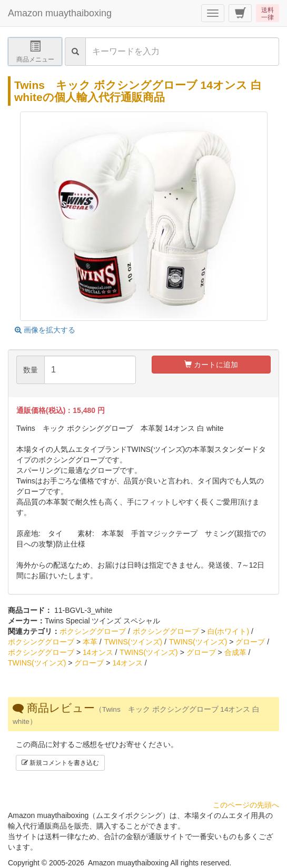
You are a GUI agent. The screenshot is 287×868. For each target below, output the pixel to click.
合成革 (235, 652)
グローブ (250, 642)
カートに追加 (211, 365)
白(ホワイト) (228, 631)
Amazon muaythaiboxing (60, 13)
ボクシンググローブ (93, 631)
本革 (90, 642)
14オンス (98, 652)
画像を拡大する (45, 330)
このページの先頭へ (246, 805)
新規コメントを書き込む (60, 763)
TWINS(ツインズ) (133, 642)
